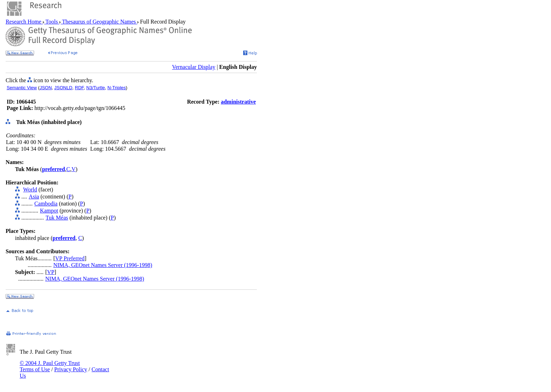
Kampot (49, 211)
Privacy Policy (71, 369)
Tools (52, 22)
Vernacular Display (194, 67)
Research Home (24, 22)
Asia (34, 197)
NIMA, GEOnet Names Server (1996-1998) (103, 265)
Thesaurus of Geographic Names (99, 22)
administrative (238, 102)
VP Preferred (70, 258)
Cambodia (46, 204)
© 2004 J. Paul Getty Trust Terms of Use (50, 366)
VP (51, 272)
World (30, 190)
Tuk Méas (57, 218)
